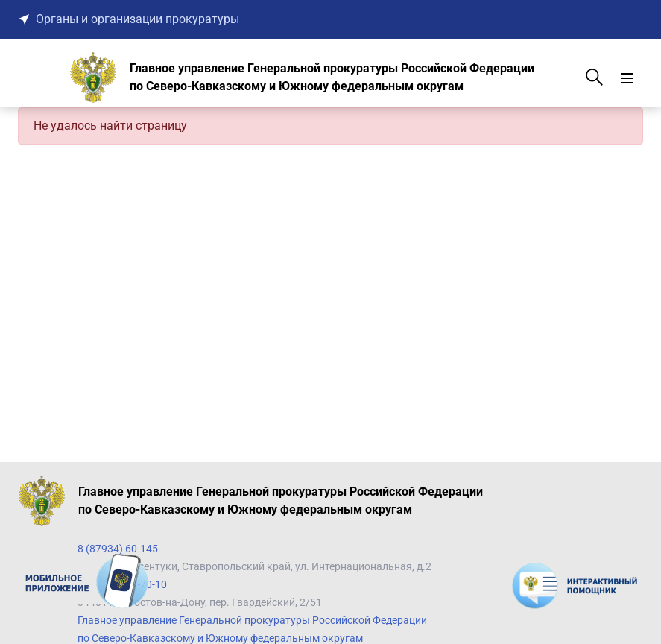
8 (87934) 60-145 (118, 549)
